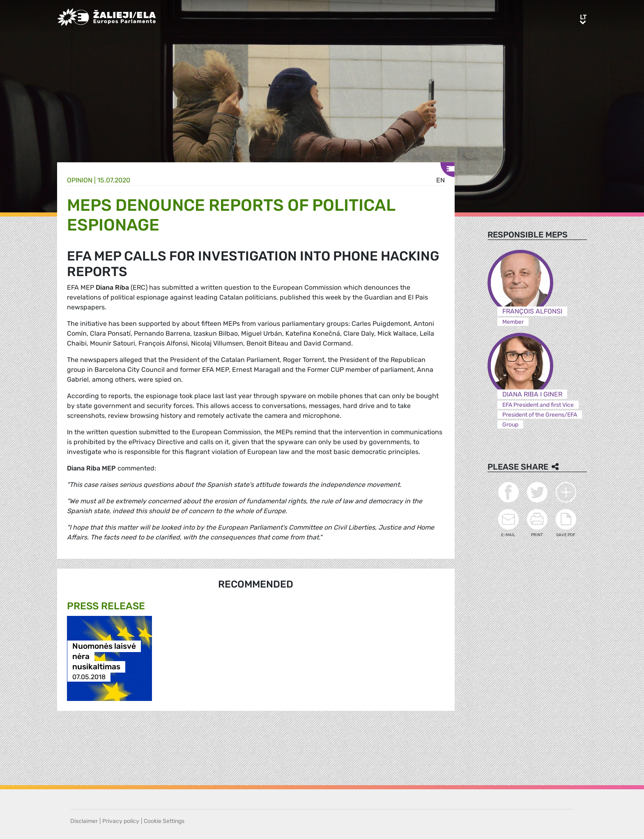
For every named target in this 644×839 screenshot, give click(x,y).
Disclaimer (84, 821)
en (440, 180)
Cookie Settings (164, 821)
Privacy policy (121, 821)
